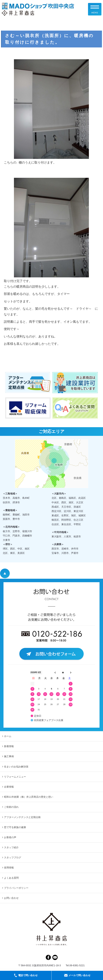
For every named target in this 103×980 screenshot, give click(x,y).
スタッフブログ (13, 857)
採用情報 (9, 868)
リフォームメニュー (15, 777)
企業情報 (9, 787)
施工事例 (9, 756)
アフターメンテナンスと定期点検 (22, 817)
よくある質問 (11, 878)
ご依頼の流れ (11, 807)
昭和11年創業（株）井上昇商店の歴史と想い (29, 797)
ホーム (8, 736)
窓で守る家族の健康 (15, 827)
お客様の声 (10, 837)
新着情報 (9, 746)
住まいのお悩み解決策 (16, 767)
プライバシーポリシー (16, 888)
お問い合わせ (11, 898)
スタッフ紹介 (11, 847)
